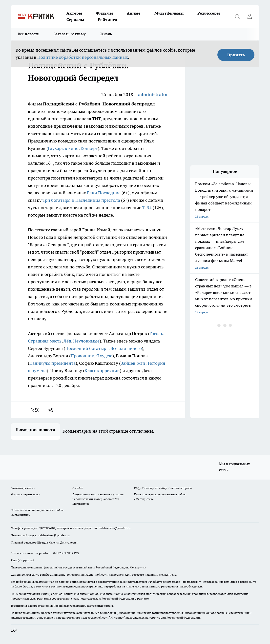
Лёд (67, 341)
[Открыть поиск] (237, 16)
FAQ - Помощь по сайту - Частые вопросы (163, 488)
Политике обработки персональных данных (83, 57)
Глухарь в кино (63, 148)
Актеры (74, 13)
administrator (153, 94)
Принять (236, 55)
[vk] (35, 410)
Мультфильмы (169, 13)
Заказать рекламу (70, 34)
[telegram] (52, 410)
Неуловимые (86, 341)
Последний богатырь (87, 348)
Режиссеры (209, 13)
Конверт (89, 148)
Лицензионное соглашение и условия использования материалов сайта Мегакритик (98, 499)
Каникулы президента (52, 363)
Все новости (29, 34)
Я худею (104, 356)
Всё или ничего (126, 348)
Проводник (82, 356)
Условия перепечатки (25, 494)
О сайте (78, 488)
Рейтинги (108, 20)
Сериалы (75, 20)
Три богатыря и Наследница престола (81, 200)
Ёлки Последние (104, 193)
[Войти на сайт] (249, 16)
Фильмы (104, 13)
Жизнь (106, 34)
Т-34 (147, 208)
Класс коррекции (102, 371)
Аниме (134, 13)
